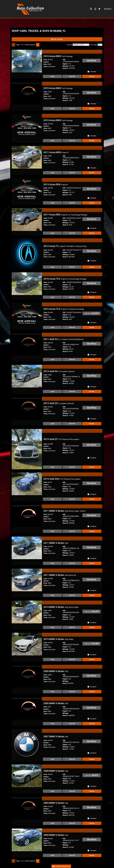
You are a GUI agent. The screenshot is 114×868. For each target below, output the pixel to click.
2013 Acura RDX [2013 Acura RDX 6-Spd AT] (56, 184)
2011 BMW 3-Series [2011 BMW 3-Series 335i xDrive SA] (60, 575)
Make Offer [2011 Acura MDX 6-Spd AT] (72, 173)
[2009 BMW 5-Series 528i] (27, 808)
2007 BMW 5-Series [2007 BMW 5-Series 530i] (56, 737)
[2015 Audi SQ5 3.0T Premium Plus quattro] (27, 484)
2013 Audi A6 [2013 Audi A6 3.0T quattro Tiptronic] (59, 371)
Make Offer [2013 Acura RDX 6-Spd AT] (72, 203)
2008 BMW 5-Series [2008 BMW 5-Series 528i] (56, 771)
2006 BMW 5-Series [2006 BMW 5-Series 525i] (56, 671)
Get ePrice (92, 61)
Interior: (46, 62)
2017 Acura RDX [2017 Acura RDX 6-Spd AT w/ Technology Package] (65, 215)
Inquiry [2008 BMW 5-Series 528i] (52, 791)
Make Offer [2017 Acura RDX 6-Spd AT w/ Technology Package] (72, 233)
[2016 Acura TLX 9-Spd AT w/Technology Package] (27, 284)
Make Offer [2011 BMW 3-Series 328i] (72, 563)
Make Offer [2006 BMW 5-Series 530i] (72, 724)
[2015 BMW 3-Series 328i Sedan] (27, 644)
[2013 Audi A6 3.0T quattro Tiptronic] (27, 376)
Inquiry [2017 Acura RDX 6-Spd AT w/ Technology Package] (52, 233)
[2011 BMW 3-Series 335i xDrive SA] (27, 580)
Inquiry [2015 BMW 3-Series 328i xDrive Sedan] (52, 627)
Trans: (46, 66)
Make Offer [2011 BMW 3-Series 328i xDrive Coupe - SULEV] (72, 531)
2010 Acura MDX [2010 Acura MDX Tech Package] (58, 56)
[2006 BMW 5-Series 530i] (27, 708)
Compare (93, 72)
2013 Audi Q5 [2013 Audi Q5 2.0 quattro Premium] (59, 403)
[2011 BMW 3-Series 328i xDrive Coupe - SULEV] (27, 516)
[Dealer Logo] (30, 9)
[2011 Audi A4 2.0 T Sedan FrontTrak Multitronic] (27, 344)
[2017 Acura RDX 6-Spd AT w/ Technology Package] (27, 219)
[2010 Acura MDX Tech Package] (27, 61)
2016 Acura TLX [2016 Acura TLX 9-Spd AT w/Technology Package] (65, 279)
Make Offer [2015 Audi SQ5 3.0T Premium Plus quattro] (72, 499)
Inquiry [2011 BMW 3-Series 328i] (52, 563)
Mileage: (66, 66)
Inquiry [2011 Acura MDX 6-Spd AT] (52, 173)
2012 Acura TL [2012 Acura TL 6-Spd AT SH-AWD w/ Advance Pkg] (65, 246)
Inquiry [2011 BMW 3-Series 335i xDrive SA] (52, 595)
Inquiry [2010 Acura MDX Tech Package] (52, 76)
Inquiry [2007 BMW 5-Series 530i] (52, 759)
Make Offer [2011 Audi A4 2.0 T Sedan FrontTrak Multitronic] (72, 360)
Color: (46, 60)
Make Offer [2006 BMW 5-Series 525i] (72, 692)
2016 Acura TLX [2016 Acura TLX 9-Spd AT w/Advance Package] (64, 309)
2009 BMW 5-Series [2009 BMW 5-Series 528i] (56, 803)
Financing (92, 76)
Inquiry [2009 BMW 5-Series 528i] (52, 823)
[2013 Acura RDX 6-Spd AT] (27, 189)
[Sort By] (81, 45)
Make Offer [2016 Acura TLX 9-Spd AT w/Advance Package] (72, 327)
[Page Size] (100, 45)
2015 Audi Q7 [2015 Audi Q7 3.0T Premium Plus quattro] (61, 439)
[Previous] (13, 45)
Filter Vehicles (57, 39)
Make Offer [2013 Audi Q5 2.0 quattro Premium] (72, 424)
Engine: (65, 64)
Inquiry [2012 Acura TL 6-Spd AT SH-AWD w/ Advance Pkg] (52, 267)
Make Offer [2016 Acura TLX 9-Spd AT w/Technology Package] (72, 297)
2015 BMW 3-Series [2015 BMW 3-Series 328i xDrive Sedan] (61, 607)
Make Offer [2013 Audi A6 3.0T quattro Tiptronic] (72, 392)
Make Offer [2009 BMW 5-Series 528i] (72, 823)
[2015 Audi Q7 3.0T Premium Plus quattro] (27, 449)
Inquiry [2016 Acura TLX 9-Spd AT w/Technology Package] (52, 297)
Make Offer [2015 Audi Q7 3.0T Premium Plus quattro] (72, 467)
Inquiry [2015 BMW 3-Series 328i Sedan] (52, 660)
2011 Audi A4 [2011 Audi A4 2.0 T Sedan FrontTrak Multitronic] (64, 339)
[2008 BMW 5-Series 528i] (27, 776)
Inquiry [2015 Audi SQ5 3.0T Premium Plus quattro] (52, 499)
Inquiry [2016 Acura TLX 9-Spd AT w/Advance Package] (52, 327)
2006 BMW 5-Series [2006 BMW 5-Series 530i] (56, 703)
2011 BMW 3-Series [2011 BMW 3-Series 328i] (56, 543)
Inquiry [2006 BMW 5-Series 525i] (52, 692)
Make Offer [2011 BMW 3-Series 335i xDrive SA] (72, 595)
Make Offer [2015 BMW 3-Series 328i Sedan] (72, 660)
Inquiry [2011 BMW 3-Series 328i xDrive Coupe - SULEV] (52, 531)
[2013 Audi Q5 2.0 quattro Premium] (27, 408)
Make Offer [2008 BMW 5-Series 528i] (72, 791)
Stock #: (65, 68)
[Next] (38, 45)
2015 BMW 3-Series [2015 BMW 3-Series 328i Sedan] (58, 639)
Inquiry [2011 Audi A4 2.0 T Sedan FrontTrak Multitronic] (52, 360)
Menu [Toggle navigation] (108, 9)
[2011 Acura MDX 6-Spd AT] (27, 157)
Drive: (46, 64)
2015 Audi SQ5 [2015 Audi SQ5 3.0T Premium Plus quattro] (62, 479)
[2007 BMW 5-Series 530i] (27, 745)
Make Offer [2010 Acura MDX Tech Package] (72, 76)
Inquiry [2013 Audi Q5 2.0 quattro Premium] (52, 424)
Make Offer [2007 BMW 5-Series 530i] (72, 759)
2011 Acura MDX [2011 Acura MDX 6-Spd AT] (56, 152)
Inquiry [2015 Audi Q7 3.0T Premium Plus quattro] (52, 467)
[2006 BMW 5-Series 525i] (27, 676)
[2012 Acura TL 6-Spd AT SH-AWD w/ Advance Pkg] (27, 254)
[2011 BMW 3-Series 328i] (27, 548)
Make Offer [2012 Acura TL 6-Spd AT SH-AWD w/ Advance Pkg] (72, 267)
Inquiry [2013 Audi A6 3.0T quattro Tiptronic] (52, 392)
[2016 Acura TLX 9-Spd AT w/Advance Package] (27, 314)
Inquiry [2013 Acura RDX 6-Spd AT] (52, 203)
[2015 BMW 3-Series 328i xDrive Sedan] (27, 612)
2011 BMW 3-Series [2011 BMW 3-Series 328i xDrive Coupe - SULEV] (64, 511)
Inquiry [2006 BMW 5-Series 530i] (52, 724)
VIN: (64, 60)
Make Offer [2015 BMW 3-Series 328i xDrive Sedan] (72, 627)
